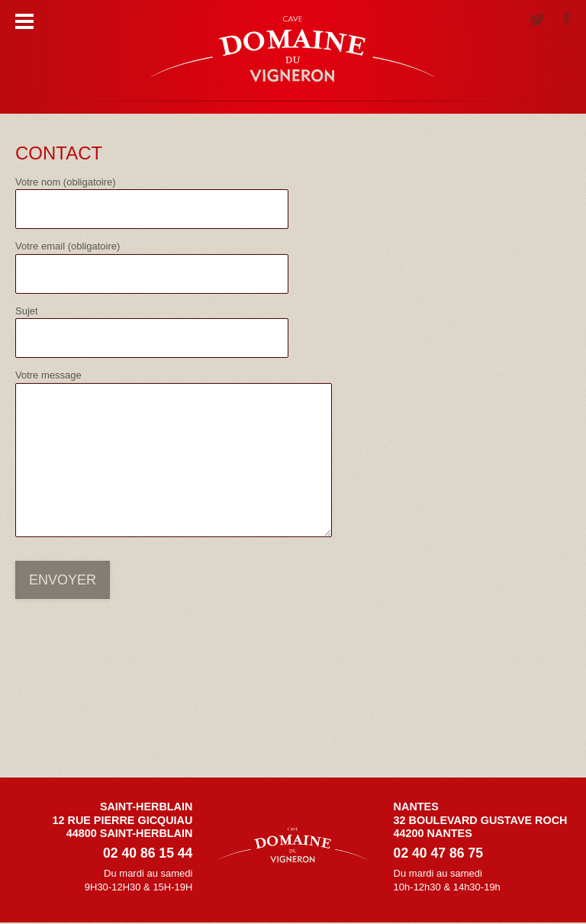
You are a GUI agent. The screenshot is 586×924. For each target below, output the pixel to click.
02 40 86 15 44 (148, 853)
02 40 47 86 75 (438, 853)
